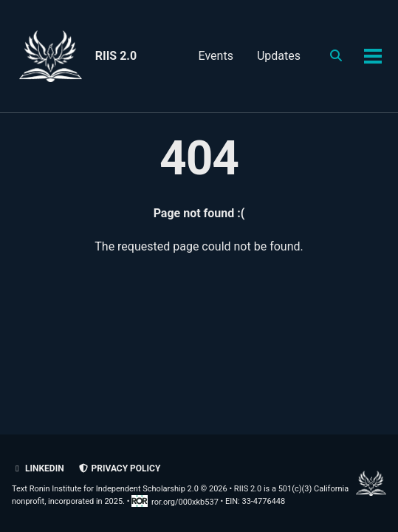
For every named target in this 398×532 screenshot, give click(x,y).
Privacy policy (120, 468)
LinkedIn (38, 468)
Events (216, 56)
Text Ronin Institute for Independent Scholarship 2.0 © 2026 (120, 489)
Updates (279, 56)
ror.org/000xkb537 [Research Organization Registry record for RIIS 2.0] (176, 502)
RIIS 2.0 (116, 56)
